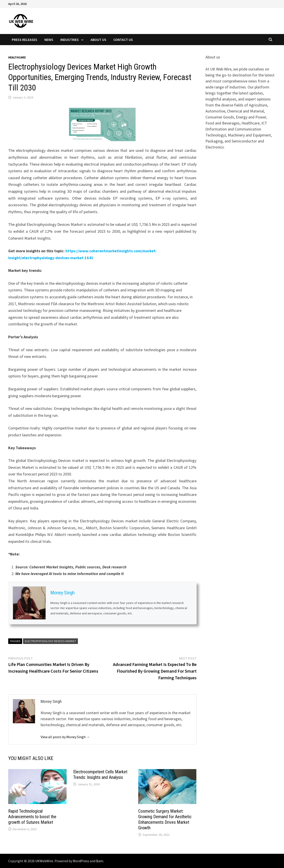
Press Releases (25, 40)
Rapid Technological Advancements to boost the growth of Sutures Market (32, 817)
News (49, 40)
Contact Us (123, 40)
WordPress (81, 861)
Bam (100, 861)
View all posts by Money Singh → (65, 737)
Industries (70, 40)
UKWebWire (44, 861)
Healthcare (17, 57)
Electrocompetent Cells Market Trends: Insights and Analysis (100, 775)
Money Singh (62, 593)
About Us (98, 40)
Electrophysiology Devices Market (50, 641)
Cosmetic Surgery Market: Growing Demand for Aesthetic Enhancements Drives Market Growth (165, 819)
